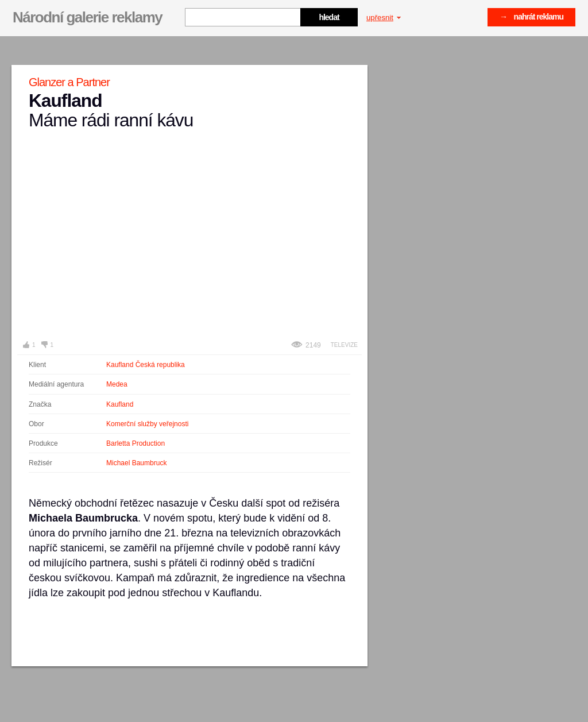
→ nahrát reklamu (531, 17)
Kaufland (120, 404)
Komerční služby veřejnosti (147, 424)
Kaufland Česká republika (146, 365)
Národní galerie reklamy (87, 17)
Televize (344, 345)
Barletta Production (136, 443)
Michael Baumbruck (136, 463)
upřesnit (384, 18)
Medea (117, 384)
